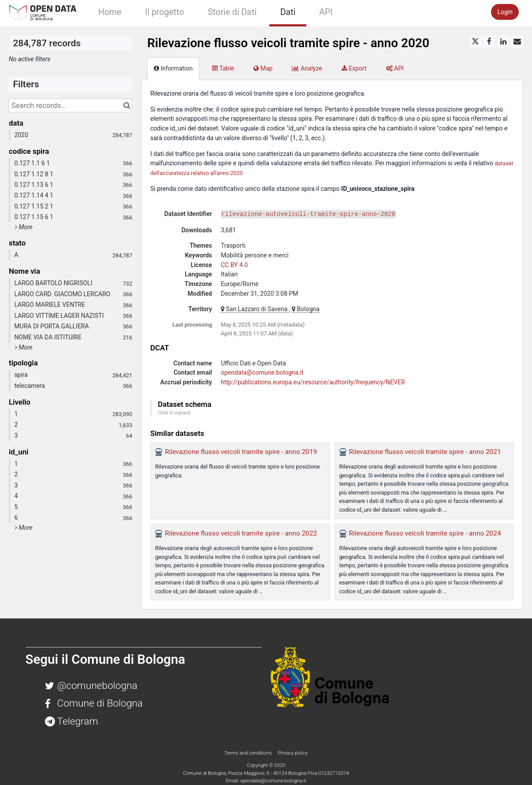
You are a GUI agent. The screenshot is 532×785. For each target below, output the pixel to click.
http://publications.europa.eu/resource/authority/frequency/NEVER (313, 382)
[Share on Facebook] (489, 41)
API (326, 12)
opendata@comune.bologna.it (262, 372)
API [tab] (395, 68)
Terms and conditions (249, 753)
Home (110, 12)
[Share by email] (517, 41)
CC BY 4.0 (234, 265)
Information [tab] (173, 68)
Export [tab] (354, 68)
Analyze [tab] (307, 68)
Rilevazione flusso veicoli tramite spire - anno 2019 (241, 452)
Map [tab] (263, 68)
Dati (288, 12)
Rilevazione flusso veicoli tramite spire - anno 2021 (425, 452)
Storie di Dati (232, 12)
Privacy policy (293, 753)
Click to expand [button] (174, 413)
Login (505, 12)
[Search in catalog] (127, 105)
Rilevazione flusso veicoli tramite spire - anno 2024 (425, 533)
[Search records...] (71, 105)
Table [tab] (223, 68)
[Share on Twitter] (476, 41)
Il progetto (165, 12)
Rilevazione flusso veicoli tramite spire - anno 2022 (241, 533)
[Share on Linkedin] (503, 41)
